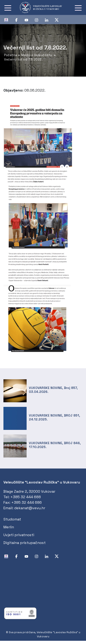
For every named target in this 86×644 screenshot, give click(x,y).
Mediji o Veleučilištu (37, 55)
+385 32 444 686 (26, 502)
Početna (11, 55)
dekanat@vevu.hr (30, 508)
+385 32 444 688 (26, 497)
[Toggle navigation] (8, 8)
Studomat (12, 519)
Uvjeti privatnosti (19, 535)
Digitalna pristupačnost (25, 543)
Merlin (9, 527)
